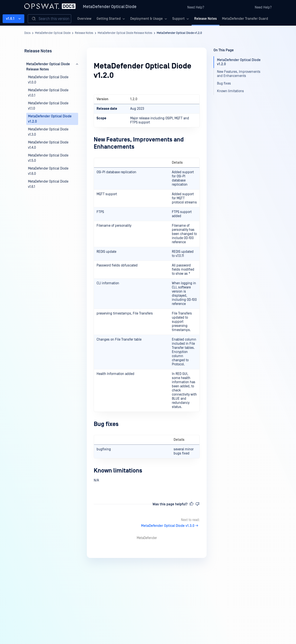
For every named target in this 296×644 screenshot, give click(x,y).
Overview (84, 19)
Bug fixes (106, 424)
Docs (27, 33)
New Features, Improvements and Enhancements (239, 74)
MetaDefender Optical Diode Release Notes (125, 33)
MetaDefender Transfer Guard (245, 19)
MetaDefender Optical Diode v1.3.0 (170, 526)
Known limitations (118, 471)
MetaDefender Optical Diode (110, 7)
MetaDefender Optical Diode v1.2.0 (179, 33)
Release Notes (206, 19)
